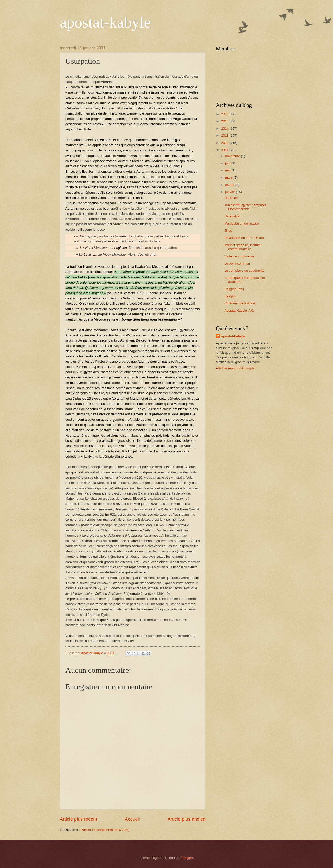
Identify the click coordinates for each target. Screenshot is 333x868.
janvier (230, 192)
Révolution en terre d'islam (244, 238)
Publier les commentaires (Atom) (105, 830)
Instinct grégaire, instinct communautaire (242, 247)
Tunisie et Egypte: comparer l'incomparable (245, 207)
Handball (231, 198)
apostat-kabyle (105, 22)
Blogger (187, 858)
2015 (225, 121)
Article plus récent (78, 819)
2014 (225, 128)
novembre (233, 156)
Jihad (228, 231)
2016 (225, 114)
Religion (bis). (235, 289)
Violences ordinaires (239, 256)
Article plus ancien (187, 819)
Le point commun (237, 263)
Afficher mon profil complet (236, 368)
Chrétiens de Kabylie (240, 303)
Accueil (132, 819)
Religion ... (232, 296)
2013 (225, 135)
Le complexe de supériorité (244, 271)
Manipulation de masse (241, 223)
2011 (225, 150)
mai (228, 170)
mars (229, 178)
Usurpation (232, 216)
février (230, 185)
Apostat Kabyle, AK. (239, 311)
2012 (225, 143)
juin (228, 163)
